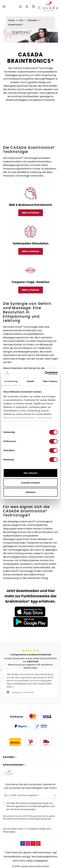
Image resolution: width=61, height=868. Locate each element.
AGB (39, 804)
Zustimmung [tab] (11, 381)
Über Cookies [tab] (50, 381)
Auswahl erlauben (30, 483)
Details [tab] (30, 381)
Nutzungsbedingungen (41, 817)
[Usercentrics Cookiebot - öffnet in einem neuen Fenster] (45, 373)
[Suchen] (20, 6)
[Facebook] (23, 841)
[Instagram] (28, 841)
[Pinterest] (33, 841)
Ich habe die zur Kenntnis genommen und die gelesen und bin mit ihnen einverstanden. (30, 804)
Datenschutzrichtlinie (16, 817)
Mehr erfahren (31, 213)
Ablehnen (30, 492)
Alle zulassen (30, 473)
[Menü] (4, 6)
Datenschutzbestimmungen (34, 801)
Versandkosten (12, 854)
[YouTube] (38, 841)
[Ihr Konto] (27, 6)
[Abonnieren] (55, 793)
